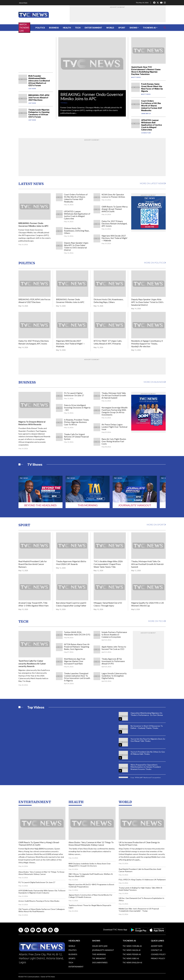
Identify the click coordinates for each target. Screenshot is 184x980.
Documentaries (100, 962)
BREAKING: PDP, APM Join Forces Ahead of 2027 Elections (39, 97)
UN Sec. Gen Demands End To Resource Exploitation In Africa (141, 899)
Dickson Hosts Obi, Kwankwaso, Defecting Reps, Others (77, 231)
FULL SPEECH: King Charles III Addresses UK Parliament (142, 880)
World (110, 28)
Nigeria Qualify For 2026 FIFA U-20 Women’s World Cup (147, 604)
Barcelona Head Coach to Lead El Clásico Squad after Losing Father (71, 604)
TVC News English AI (132, 962)
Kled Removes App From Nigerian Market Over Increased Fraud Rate (75, 661)
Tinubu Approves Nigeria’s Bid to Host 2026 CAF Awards (71, 563)
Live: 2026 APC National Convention (146, 778)
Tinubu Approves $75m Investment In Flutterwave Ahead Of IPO (113, 661)
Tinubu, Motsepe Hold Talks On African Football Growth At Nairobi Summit (114, 395)
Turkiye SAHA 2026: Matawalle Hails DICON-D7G (77, 633)
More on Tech (157, 621)
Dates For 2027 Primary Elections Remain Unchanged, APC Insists (114, 224)
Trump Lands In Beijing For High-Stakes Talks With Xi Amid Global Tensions (140, 889)
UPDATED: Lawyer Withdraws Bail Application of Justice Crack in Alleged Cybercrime (151, 125)
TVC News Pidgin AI (132, 954)
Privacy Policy (158, 958)
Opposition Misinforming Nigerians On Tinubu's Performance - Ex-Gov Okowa (147, 714)
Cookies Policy (158, 954)
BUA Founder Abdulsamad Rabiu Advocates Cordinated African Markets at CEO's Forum (39, 81)
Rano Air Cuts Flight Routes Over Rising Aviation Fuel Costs (114, 441)
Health (67, 28)
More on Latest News (153, 183)
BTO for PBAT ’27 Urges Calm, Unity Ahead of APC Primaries (108, 342)
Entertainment (93, 28)
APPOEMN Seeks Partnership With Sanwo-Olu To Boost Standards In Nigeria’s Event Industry (42, 892)
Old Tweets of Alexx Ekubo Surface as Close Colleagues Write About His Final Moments (42, 910)
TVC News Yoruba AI (132, 946)
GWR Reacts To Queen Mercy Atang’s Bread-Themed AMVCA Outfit (115, 209)
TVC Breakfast (99, 958)
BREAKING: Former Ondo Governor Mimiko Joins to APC (92, 96)
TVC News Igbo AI (131, 958)
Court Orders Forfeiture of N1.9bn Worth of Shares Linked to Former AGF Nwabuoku (152, 106)
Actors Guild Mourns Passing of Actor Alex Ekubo (39, 901)
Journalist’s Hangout (103, 950)
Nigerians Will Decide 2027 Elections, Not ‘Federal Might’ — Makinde (115, 238)
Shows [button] (133, 28)
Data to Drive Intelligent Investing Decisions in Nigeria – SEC (77, 408)
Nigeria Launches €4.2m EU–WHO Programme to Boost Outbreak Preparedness (91, 886)
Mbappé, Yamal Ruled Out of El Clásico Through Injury (108, 604)
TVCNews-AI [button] (149, 28)
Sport (122, 28)
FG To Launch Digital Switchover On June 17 (74, 394)
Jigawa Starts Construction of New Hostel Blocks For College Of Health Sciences (90, 896)
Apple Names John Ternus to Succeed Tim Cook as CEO (114, 648)
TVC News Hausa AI (132, 950)
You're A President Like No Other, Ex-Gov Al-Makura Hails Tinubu (148, 753)
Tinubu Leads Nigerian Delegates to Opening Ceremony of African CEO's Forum (39, 113)
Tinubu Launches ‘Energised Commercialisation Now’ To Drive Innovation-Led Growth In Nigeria (77, 677)
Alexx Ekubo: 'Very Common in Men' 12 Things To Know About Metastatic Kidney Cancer (41, 873)
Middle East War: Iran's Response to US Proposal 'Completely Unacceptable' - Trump (139, 910)
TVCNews (64, 103)
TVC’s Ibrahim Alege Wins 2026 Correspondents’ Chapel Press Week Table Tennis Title (108, 564)
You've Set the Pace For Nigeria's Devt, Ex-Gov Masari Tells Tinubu (148, 740)
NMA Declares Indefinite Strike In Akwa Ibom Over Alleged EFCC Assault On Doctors (90, 865)
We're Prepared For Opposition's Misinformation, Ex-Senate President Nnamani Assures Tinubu (146, 767)
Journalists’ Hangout (135, 505)
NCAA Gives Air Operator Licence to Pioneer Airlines (113, 196)
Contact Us (156, 950)
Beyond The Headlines (40, 505)
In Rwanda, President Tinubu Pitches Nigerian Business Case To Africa (76, 422)
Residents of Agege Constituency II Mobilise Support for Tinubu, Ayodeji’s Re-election (147, 344)
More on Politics (155, 263)
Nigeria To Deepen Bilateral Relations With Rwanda (32, 423)
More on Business (155, 382)
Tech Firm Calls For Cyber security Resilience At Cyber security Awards (32, 664)
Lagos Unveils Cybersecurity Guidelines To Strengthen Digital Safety (114, 676)
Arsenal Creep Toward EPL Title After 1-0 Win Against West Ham (34, 604)
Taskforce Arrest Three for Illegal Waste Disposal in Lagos (90, 906)
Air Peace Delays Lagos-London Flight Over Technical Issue (114, 427)
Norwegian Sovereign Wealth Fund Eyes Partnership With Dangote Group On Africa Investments (115, 411)
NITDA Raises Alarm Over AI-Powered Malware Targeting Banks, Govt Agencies (77, 647)
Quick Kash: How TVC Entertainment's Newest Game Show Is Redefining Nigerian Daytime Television (146, 71)
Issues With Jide (100, 946)
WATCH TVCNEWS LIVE (24, 28)
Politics (40, 28)
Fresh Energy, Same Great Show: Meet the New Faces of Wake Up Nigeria (152, 87)
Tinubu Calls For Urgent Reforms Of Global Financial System (76, 437)
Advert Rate (23, 3)
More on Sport (156, 525)
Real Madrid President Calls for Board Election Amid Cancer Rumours (33, 564)
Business (54, 28)
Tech (78, 28)
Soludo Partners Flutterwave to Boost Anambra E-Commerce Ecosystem (114, 635)
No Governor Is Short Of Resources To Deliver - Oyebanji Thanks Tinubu (147, 727)
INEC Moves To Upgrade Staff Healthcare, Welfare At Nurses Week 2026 (91, 875)
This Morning (88, 505)
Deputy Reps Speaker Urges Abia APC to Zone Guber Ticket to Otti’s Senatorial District (76, 246)
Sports (72, 958)
